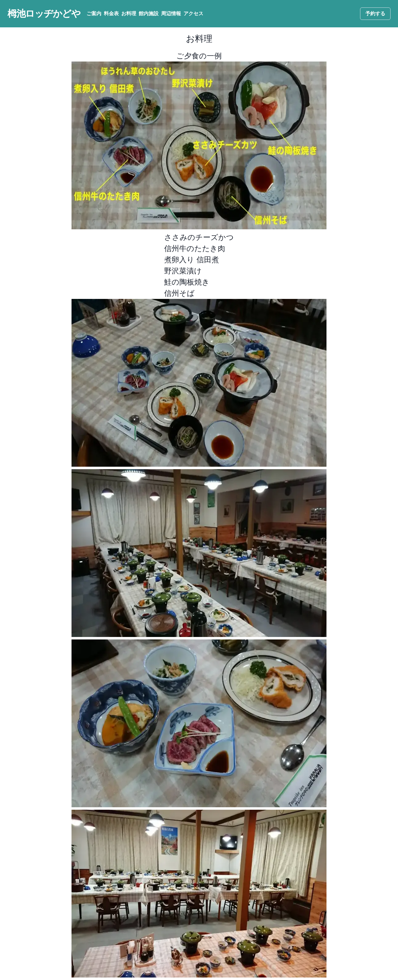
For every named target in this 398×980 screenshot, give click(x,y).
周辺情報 (171, 14)
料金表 (111, 14)
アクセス (193, 14)
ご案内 (94, 14)
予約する (375, 14)
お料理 (129, 14)
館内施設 (149, 14)
